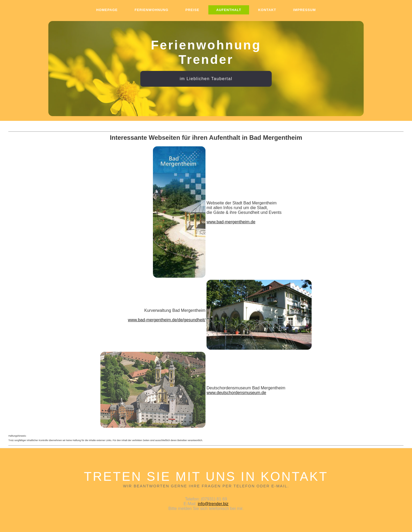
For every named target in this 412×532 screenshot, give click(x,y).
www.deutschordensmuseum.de (236, 393)
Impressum (305, 10)
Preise (192, 10)
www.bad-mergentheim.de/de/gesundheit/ (167, 320)
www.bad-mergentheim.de (231, 222)
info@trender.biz (213, 504)
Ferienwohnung (151, 10)
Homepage (107, 10)
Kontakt (267, 10)
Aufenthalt (229, 10)
